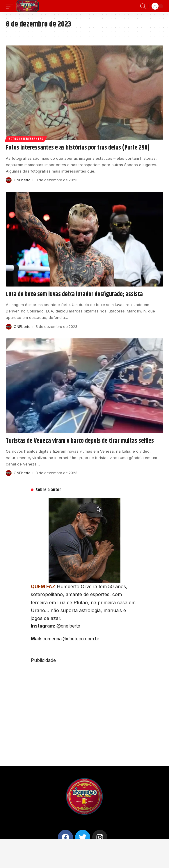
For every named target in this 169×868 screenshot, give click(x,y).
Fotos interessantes (26, 139)
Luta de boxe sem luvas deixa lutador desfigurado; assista (74, 294)
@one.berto (68, 626)
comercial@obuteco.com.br (71, 639)
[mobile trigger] (11, 6)
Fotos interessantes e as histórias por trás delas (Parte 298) (78, 148)
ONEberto (22, 180)
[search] (143, 6)
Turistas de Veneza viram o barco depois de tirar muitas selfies (80, 441)
